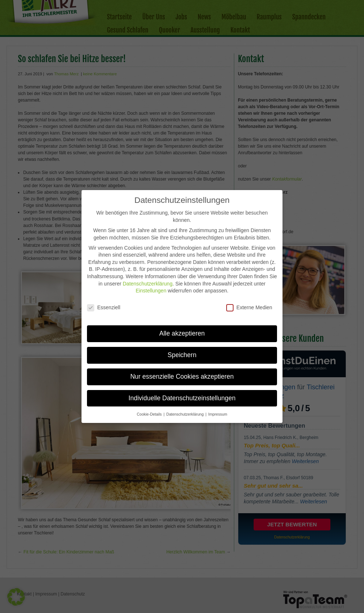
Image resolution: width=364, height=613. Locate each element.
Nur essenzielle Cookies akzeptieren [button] (182, 371)
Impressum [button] (218, 408)
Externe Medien (249, 302)
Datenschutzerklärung (148, 278)
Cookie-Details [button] (150, 408)
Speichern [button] (182, 349)
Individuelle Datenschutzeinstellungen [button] (182, 392)
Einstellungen (151, 285)
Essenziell (104, 302)
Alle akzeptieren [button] (182, 328)
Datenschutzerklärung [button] (185, 408)
